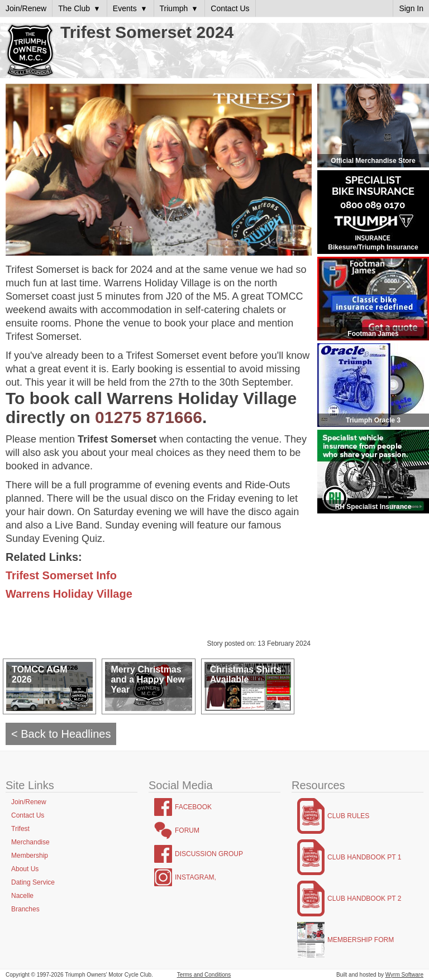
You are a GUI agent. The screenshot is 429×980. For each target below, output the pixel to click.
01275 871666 (149, 417)
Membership (30, 856)
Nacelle (22, 896)
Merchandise (30, 842)
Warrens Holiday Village (69, 594)
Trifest (20, 829)
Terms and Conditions (204, 975)
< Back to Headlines (61, 734)
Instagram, (196, 877)
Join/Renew (29, 802)
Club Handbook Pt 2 (364, 899)
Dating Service (33, 882)
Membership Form (361, 940)
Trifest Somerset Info (61, 575)
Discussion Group (209, 854)
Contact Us (28, 815)
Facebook (193, 807)
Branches (25, 909)
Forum (187, 830)
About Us (25, 869)
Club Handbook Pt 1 (364, 857)
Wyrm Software (404, 975)
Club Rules (348, 816)
